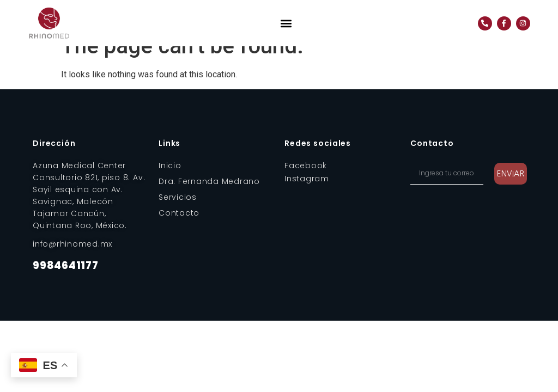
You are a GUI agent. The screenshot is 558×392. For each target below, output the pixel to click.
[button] (286, 23)
